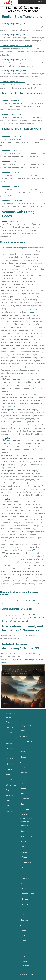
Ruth (8, 754)
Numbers (10, 733)
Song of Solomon (28, 726)
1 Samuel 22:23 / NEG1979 (11, 150)
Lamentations (26, 741)
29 (19, 621)
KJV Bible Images (28, 660)
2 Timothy (25, 904)
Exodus (9, 722)
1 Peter (23, 930)
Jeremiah (24, 736)
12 (38, 600)
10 (30, 600)
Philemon (24, 915)
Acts (22, 847)
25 (3, 621)
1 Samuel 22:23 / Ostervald (11, 200)
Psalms (9, 811)
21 (31, 604)
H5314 (28, 410)
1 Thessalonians (27, 889)
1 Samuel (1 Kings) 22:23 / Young (13, 82)
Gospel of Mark (27, 831)
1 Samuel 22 (5, 221)
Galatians (24, 868)
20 (27, 604)
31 (27, 621)
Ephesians (25, 873)
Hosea (23, 757)
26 (7, 621)
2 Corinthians (26, 862)
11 (34, 600)
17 (14, 604)
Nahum (23, 788)
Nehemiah (10, 795)
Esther (8, 801)
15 (6, 604)
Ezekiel (23, 747)
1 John (23, 941)
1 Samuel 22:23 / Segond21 (11, 136)
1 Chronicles (11, 780)
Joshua (9, 743)
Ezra (8, 790)
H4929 (38, 571)
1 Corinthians (26, 857)
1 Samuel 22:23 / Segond (10, 161)
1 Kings (9, 769)
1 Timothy (25, 899)
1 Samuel (10, 759)
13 (42, 600)
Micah (23, 783)
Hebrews (24, 920)
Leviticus (9, 727)
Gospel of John (27, 841)
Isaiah (23, 731)
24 (43, 618)
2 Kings (9, 774)
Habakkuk (24, 794)
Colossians (25, 883)
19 (23, 604)
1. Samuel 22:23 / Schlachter (12, 115)
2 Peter (23, 936)
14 (2, 604)
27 (11, 621)
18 (19, 604)
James (23, 925)
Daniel (23, 752)
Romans (24, 852)
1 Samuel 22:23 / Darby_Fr (11, 172)
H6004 (20, 532)
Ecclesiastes (26, 720)
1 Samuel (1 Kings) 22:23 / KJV (12, 24)
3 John (23, 951)
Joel (22, 762)
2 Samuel (10, 764)
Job (7, 806)
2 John (23, 946)
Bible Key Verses (14, 660)
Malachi (24, 814)
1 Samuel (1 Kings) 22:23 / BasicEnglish (16, 46)
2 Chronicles (11, 785)
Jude (23, 957)
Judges (9, 748)
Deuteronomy (11, 738)
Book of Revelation (25, 964)
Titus (23, 909)
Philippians (25, 878)
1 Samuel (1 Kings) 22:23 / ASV (13, 35)
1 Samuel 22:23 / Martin (10, 186)
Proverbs (10, 816)
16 (10, 604)
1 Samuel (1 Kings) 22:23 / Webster (14, 71)
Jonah (23, 778)
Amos (23, 767)
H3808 (32, 303)
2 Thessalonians (27, 894)
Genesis (9, 717)
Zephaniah (25, 799)
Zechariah (25, 809)
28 (15, 621)
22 (35, 604)
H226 (35, 394)
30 (23, 621)
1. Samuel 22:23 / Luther (10, 100)
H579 (26, 275)
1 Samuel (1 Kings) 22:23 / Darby (13, 60)
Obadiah (24, 773)
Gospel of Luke (27, 836)
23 (39, 604)
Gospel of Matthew (25, 824)
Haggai (23, 804)
